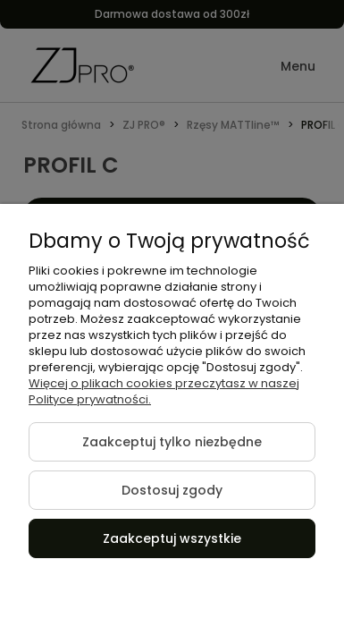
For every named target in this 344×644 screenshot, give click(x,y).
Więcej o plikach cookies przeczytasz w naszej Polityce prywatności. (164, 391)
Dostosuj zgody (172, 490)
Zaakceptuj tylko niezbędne (172, 442)
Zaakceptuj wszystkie (172, 538)
